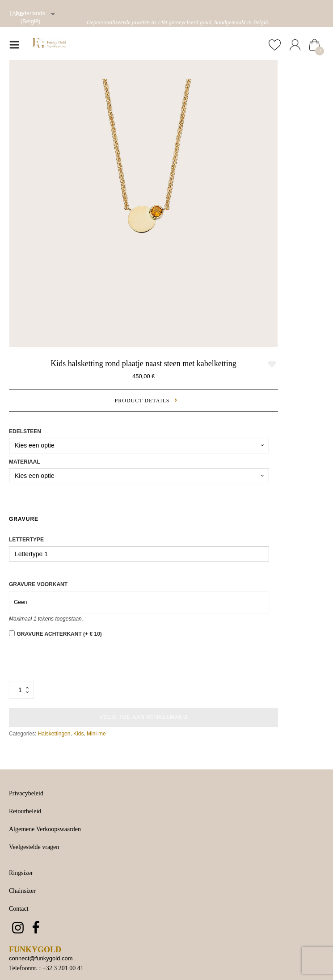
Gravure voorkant (38, 584)
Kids (78, 734)
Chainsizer (22, 891)
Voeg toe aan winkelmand (143, 717)
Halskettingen (54, 734)
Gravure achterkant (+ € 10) (59, 634)
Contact (19, 909)
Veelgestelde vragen (34, 847)
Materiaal (25, 462)
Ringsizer (21, 873)
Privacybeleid (26, 793)
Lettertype (26, 540)
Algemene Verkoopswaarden (45, 829)
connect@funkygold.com (41, 958)
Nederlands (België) (31, 17)
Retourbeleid (25, 811)
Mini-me (96, 734)
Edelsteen (25, 431)
